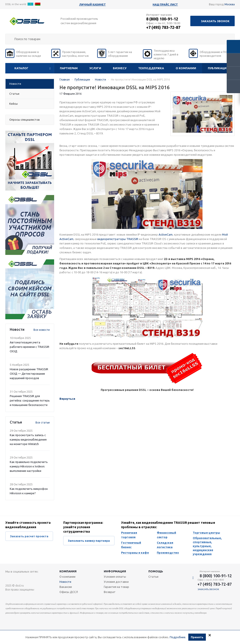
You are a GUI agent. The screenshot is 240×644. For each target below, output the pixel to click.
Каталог (21, 68)
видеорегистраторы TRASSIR (118, 239)
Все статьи (43, 422)
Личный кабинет (92, 5)
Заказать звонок (215, 21)
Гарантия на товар (116, 587)
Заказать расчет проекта (29, 536)
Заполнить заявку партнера (89, 541)
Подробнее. (178, 637)
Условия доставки (116, 582)
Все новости (42, 330)
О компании (186, 68)
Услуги (95, 68)
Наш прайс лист (165, 5)
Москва (230, 4)
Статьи (153, 577)
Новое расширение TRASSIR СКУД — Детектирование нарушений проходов (29, 374)
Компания (68, 571)
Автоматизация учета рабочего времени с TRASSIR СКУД (30, 347)
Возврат (110, 592)
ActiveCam (166, 234)
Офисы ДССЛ (69, 592)
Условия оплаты (115, 577)
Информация (115, 571)
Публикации (218, 68)
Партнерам (69, 68)
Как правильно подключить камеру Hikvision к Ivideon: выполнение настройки (29, 466)
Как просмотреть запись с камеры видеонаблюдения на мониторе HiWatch (28, 439)
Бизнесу (120, 68)
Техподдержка (151, 68)
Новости (65, 582)
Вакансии (66, 587)
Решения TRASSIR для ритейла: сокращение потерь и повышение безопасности (30, 400)
